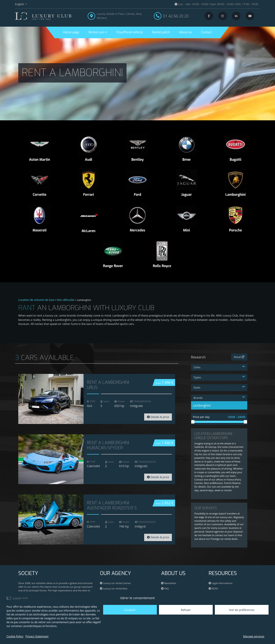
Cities (219, 367)
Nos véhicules (66, 300)
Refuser (186, 610)
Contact (206, 32)
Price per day (219, 417)
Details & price (158, 417)
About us (186, 32)
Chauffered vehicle (130, 32)
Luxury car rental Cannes (115, 583)
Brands (219, 398)
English (20, 4)
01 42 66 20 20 (176, 16)
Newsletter (169, 583)
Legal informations (221, 583)
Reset (239, 357)
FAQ (165, 588)
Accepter (130, 610)
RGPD (213, 588)
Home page (71, 32)
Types (219, 377)
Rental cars (96, 32)
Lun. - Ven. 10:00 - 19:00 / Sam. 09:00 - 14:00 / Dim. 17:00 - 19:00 (216, 4)
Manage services (254, 636)
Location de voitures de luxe (36, 300)
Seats (219, 387)
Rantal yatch (161, 32)
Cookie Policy (15, 636)
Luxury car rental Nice (114, 588)
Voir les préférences (242, 610)
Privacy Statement (37, 636)
